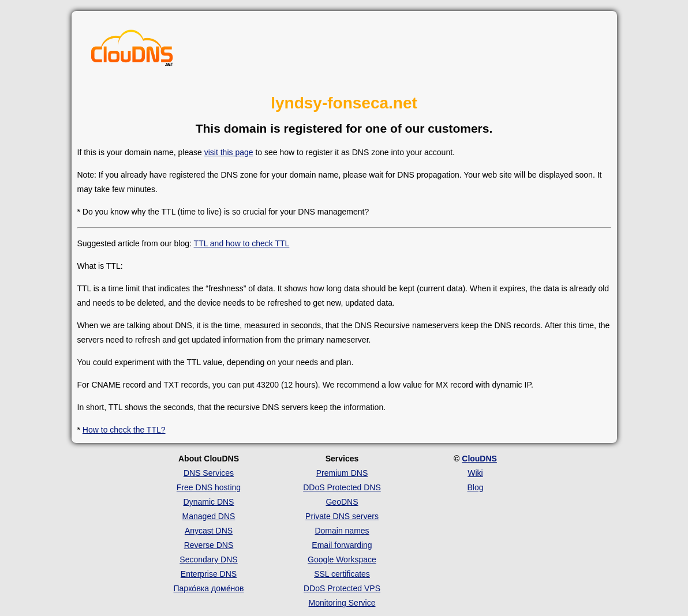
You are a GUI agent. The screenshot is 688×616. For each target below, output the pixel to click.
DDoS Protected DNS (342, 487)
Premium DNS (342, 473)
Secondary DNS (208, 559)
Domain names (342, 531)
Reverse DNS (209, 545)
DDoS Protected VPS (342, 588)
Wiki (475, 473)
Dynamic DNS (209, 502)
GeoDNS (342, 502)
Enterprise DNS (209, 574)
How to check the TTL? (124, 430)
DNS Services (209, 473)
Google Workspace (342, 559)
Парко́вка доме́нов (209, 588)
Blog (475, 487)
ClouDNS (479, 459)
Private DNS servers (342, 516)
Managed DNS (209, 516)
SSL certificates (342, 574)
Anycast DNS (209, 531)
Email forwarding (342, 545)
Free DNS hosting (209, 487)
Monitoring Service (342, 603)
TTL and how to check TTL (242, 243)
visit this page (229, 152)
